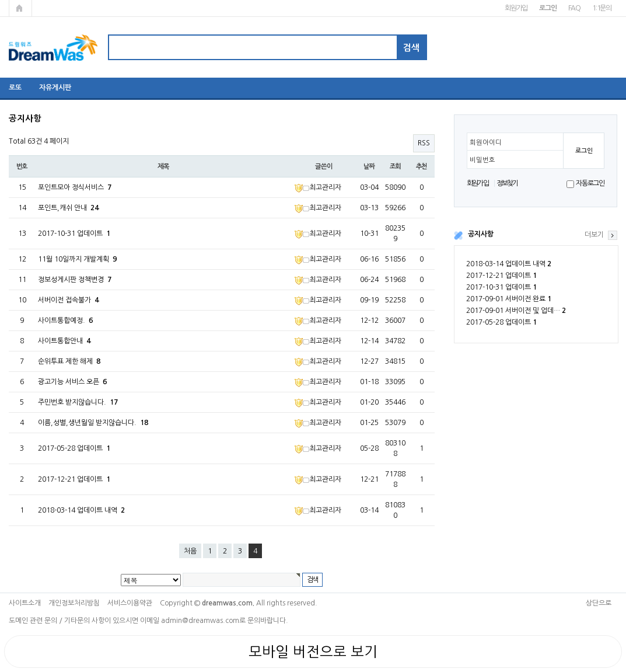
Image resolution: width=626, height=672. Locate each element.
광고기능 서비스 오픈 (72, 382)
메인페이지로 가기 (20, 8)
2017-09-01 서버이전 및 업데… (516, 311)
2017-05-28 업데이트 (501, 322)
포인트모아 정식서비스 (75, 187)
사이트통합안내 (64, 341)
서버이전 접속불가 (68, 300)
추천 (422, 166)
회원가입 (516, 8)
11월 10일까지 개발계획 (77, 259)
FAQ (574, 8)
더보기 (594, 235)
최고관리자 (318, 187)
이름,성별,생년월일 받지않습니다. (93, 423)
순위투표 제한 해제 (69, 361)
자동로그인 (590, 183)
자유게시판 (55, 88)
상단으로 (599, 603)
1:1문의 (602, 8)
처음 (190, 551)
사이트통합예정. (65, 321)
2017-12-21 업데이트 (501, 276)
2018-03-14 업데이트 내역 (509, 264)
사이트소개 (25, 603)
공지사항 (481, 234)
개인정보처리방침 (74, 603)
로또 (15, 88)
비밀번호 (482, 160)
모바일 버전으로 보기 (313, 652)
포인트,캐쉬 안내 (68, 208)
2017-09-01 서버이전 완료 (509, 299)
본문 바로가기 (0, 0)
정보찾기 (507, 183)
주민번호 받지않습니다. (78, 402)
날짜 (369, 166)
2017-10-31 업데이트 (501, 287)
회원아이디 (486, 142)
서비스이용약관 (130, 603)
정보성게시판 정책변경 (75, 280)
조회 (396, 166)
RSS (424, 143)
